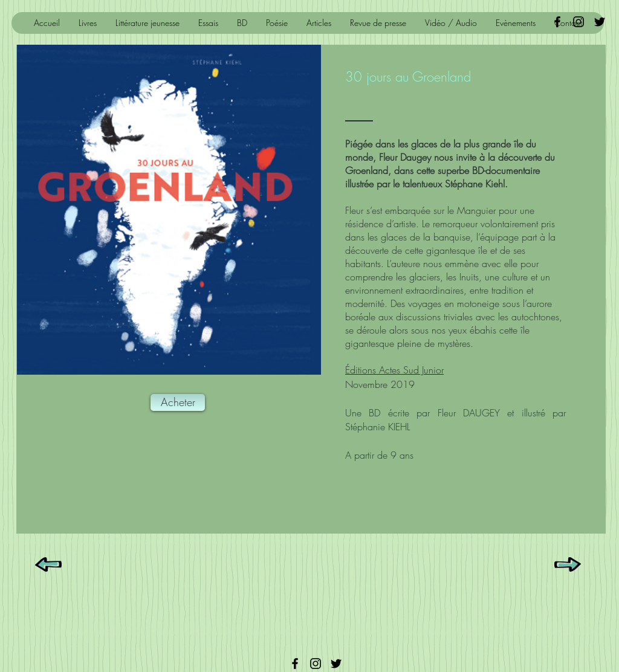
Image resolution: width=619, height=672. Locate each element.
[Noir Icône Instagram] (578, 22)
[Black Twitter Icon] (600, 22)
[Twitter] (336, 664)
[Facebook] (295, 664)
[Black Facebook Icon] (557, 22)
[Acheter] (178, 402)
